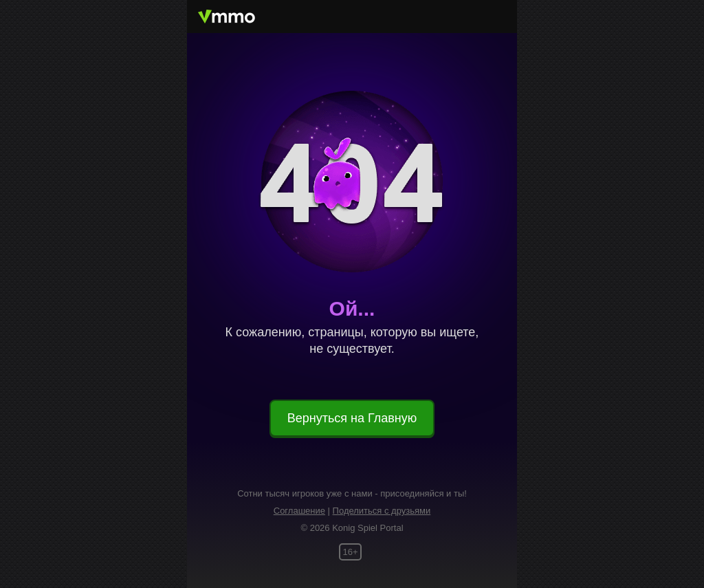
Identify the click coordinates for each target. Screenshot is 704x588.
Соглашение (299, 511)
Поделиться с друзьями (382, 511)
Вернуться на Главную (352, 418)
